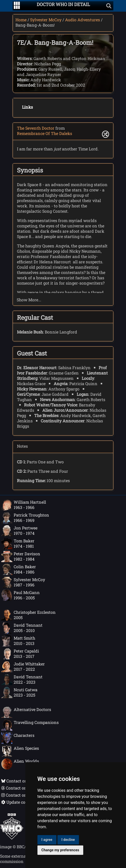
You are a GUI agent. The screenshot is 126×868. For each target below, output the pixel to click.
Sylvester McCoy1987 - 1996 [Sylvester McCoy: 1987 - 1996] (23, 582)
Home (21, 20)
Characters (18, 738)
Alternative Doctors (26, 712)
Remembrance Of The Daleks (45, 133)
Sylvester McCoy (46, 20)
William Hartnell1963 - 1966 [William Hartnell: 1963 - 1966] (24, 505)
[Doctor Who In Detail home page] (63, 6)
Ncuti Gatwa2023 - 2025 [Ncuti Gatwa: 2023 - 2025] (19, 693)
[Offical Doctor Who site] (12, 838)
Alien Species (20, 751)
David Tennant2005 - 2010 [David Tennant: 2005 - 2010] (22, 628)
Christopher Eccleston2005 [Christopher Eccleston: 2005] (28, 615)
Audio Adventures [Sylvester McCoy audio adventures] (82, 20)
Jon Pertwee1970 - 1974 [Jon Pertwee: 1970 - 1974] (19, 531)
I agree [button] (47, 840)
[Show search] (109, 6)
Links (27, 107)
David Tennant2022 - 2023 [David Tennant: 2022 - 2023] (22, 680)
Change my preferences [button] (60, 850)
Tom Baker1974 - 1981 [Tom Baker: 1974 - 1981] (18, 544)
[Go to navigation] (17, 6)
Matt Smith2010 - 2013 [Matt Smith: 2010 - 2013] (18, 641)
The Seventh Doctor (36, 128)
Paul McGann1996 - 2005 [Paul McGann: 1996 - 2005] (20, 595)
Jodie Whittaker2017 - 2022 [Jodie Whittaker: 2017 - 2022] (23, 667)
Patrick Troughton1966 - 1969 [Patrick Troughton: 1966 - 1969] (25, 518)
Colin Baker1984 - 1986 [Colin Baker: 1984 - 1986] (19, 569)
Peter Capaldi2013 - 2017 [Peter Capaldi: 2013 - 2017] (20, 654)
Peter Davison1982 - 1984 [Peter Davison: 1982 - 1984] (21, 557)
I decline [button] (68, 840)
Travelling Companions (30, 725)
